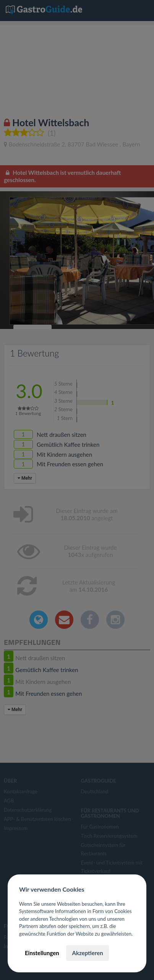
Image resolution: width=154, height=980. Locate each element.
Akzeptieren (87, 953)
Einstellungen (42, 953)
